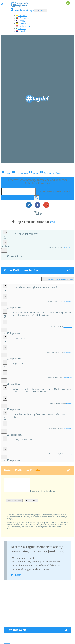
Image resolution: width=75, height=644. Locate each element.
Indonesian (23, 26)
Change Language (50, 173)
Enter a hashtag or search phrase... (56, 192)
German (22, 23)
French (21, 21)
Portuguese (23, 18)
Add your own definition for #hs (58, 279)
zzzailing (69, 403)
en (41, 10)
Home (6, 173)
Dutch (21, 31)
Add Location (31, 503)
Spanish (22, 16)
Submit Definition (14, 503)
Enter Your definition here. (45, 494)
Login (30, 10)
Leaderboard (18, 10)
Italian (21, 29)
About (34, 173)
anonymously (68, 247)
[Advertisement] (37, 606)
